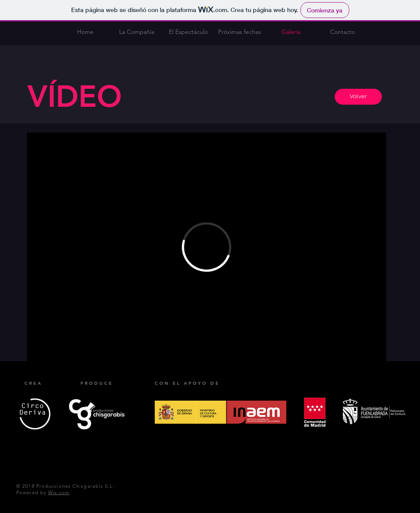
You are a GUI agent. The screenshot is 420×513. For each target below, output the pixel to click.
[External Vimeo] (207, 247)
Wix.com (59, 492)
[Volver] (358, 97)
